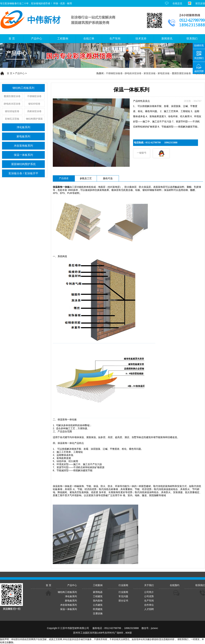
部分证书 (123, 601)
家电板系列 (23, 136)
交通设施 (98, 613)
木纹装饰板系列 (23, 146)
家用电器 (98, 592)
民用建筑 (98, 609)
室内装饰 (98, 601)
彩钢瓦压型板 (12, 119)
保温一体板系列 (23, 155)
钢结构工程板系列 (23, 88)
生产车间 (149, 601)
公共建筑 (98, 605)
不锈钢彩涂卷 (34, 96)
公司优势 (149, 596)
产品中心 (20, 73)
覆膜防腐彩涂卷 (12, 96)
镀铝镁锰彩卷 (12, 111)
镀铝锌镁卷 (34, 104)
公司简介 (149, 592)
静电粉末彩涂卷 (12, 104)
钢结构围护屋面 (34, 119)
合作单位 (149, 605)
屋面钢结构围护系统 (23, 164)
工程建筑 (98, 596)
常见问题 (123, 596)
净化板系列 (23, 127)
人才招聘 (149, 609)
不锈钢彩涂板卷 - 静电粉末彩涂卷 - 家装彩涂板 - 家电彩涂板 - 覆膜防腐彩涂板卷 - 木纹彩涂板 (155, 73)
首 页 (10, 73)
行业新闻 (123, 592)
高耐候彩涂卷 (34, 111)
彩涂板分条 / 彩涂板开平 (23, 173)
